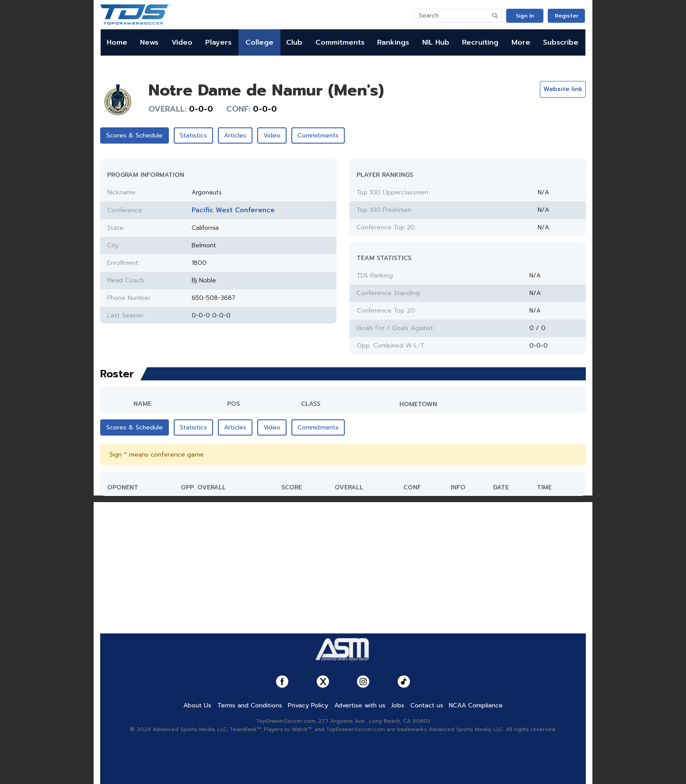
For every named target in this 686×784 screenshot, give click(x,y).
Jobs (398, 705)
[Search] (451, 16)
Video (182, 42)
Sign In (525, 16)
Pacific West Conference (233, 210)
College (259, 42)
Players (218, 42)
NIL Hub (436, 42)
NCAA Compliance (476, 705)
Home (117, 42)
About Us (197, 705)
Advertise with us (360, 705)
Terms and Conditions (250, 705)
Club (294, 42)
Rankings (393, 42)
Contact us (427, 705)
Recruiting (480, 42)
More (521, 42)
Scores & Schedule (135, 135)
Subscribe (561, 42)
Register (567, 16)
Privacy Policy (308, 705)
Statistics (193, 135)
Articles (235, 135)
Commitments (340, 42)
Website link (563, 89)
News (149, 42)
